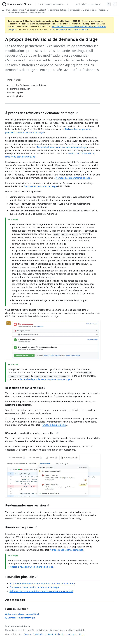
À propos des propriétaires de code (73, 178)
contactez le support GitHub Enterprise (72, 29)
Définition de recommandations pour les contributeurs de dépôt (41, 591)
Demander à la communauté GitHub (22, 614)
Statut (50, 634)
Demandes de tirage (15, 10)
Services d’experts (69, 634)
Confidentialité (39, 634)
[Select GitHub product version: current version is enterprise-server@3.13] (53, 4)
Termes (28, 634)
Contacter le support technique (20, 618)
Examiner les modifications (95, 10)
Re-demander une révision (27, 505)
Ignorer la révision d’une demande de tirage (31, 567)
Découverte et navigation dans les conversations (32, 433)
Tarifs (57, 634)
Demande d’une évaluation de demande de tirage (62, 147)
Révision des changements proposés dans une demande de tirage (42, 584)
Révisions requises (21, 527)
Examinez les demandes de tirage (40, 186)
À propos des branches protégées (66, 550)
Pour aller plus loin (21, 577)
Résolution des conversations (26, 388)
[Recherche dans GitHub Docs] (91, 4)
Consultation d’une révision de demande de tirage (34, 587)
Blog (81, 634)
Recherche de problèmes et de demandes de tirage (45, 379)
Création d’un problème (54, 425)
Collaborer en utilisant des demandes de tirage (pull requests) (53, 10)
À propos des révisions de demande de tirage (26, 13)
